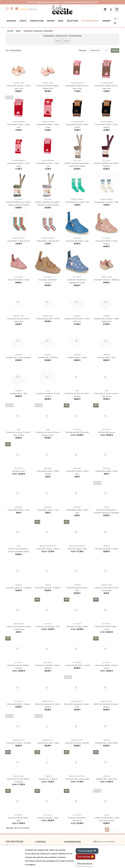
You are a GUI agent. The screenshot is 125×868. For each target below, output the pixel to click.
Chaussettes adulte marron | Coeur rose (107, 86)
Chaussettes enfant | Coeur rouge (19, 163)
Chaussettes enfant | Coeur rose (48, 163)
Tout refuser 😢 (85, 857)
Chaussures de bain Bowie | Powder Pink (48, 86)
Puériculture (37, 21)
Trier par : (83, 50)
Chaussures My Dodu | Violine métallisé (48, 665)
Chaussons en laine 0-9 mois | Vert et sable (19, 432)
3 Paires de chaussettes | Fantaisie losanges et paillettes (107, 510)
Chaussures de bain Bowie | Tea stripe (19, 779)
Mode (61, 21)
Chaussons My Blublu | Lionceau (48, 280)
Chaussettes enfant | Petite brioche (48, 471)
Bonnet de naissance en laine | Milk (77, 704)
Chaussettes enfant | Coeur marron (106, 125)
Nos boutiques (15, 842)
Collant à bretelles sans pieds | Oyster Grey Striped (77, 163)
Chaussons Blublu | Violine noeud (106, 665)
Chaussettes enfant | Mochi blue (77, 471)
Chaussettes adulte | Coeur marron (77, 125)
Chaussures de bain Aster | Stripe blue (19, 319)
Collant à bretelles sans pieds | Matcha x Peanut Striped (19, 202)
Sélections (72, 21)
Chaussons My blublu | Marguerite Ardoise (77, 280)
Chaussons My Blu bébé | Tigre (19, 818)
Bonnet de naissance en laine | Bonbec (106, 704)
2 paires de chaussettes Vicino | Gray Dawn (107, 588)
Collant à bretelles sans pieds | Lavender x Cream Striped (48, 202)
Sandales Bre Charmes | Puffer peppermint (107, 319)
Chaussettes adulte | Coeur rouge (48, 125)
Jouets (23, 21)
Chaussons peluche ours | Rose (77, 588)
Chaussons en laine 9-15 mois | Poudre (48, 394)
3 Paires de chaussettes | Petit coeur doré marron (106, 818)
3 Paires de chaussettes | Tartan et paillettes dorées (19, 549)
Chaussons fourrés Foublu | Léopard (19, 665)
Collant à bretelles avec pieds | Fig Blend (107, 163)
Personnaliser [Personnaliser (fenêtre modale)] (84, 864)
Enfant (58, 41)
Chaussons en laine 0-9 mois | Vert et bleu (106, 394)
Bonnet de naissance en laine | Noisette (48, 704)
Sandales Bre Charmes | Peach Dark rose (77, 319)
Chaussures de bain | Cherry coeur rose (19, 86)
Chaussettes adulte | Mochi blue (77, 510)
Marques (11, 21)
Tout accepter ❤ (87, 851)
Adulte (67, 41)
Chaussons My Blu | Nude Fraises (106, 241)
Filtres (115, 50)
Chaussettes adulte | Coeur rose (19, 125)
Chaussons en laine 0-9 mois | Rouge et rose (48, 432)
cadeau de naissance (45, 2)
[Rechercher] (116, 19)
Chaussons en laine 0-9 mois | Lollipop (77, 394)
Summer (106, 21)
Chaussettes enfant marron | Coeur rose (77, 86)
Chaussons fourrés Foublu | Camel (106, 627)
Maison (51, 21)
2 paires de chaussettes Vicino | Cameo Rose (19, 627)
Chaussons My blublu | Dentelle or (77, 818)
